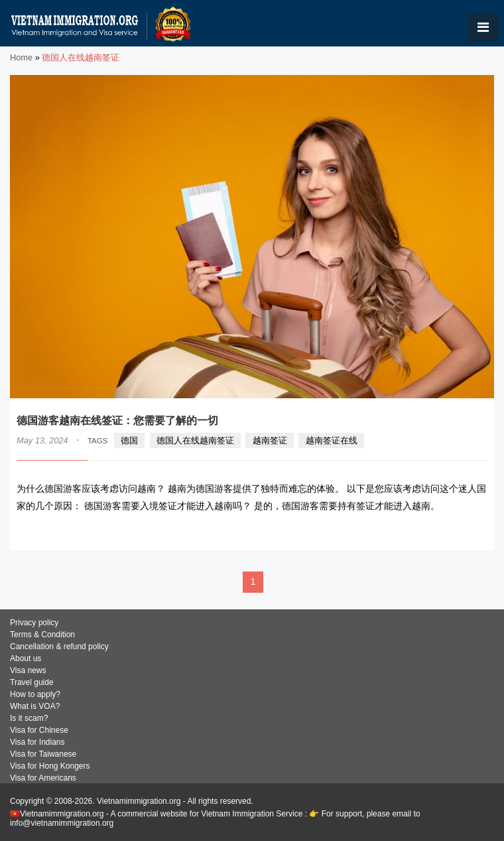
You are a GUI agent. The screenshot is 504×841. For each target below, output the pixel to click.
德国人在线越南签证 (195, 440)
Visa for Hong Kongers (50, 766)
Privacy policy (34, 623)
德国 (129, 440)
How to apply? (35, 694)
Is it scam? (29, 718)
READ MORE (447, 532)
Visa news (28, 670)
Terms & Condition (42, 635)
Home (21, 57)
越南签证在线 (332, 440)
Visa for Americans (43, 778)
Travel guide (32, 682)
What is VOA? (35, 706)
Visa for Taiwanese (43, 754)
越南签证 (270, 440)
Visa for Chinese (39, 730)
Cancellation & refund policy (59, 647)
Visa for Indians (37, 742)
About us (26, 658)
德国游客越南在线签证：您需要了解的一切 (117, 420)
